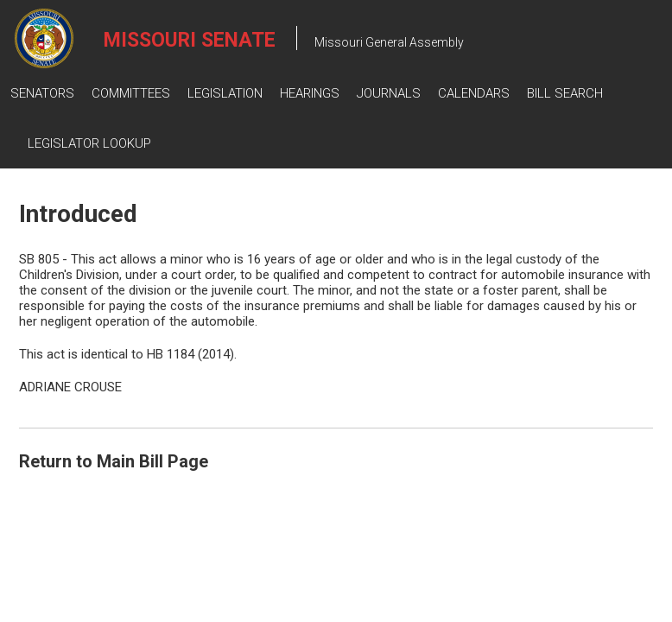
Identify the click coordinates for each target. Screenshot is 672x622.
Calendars (474, 93)
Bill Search (565, 93)
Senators (42, 93)
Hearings (310, 93)
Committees (131, 93)
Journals (389, 93)
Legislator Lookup (89, 143)
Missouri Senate (190, 40)
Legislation (225, 93)
